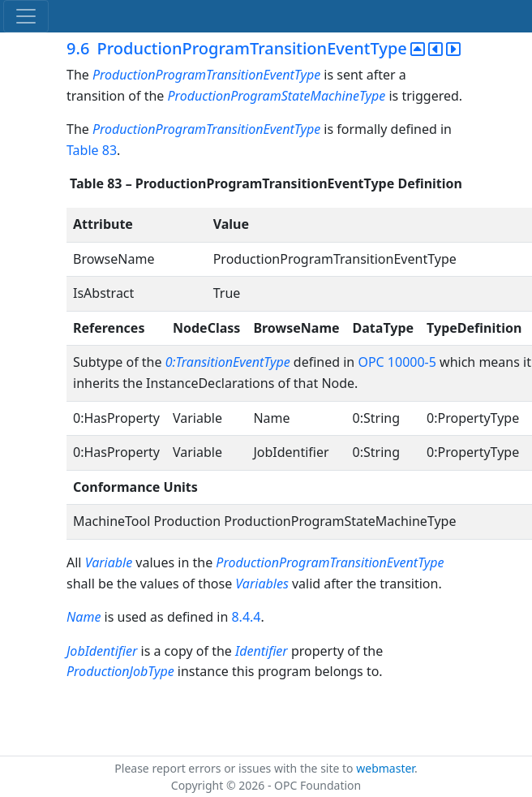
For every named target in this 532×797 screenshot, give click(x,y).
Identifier (262, 651)
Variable (109, 562)
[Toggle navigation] (26, 16)
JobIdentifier (102, 651)
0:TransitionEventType (230, 362)
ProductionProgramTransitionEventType (206, 75)
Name (84, 617)
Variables (262, 584)
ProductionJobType (120, 671)
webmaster (385, 768)
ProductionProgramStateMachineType (277, 96)
